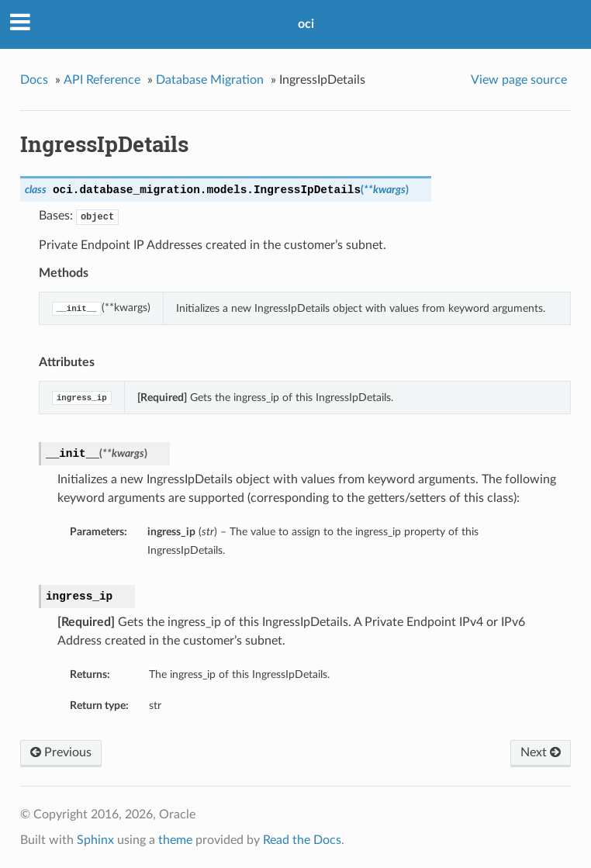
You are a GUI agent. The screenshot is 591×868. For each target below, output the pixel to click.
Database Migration (210, 80)
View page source (519, 80)
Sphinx (95, 840)
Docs (34, 80)
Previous (61, 752)
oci (306, 24)
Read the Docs (302, 840)
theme (175, 840)
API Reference (102, 80)
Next (541, 752)
